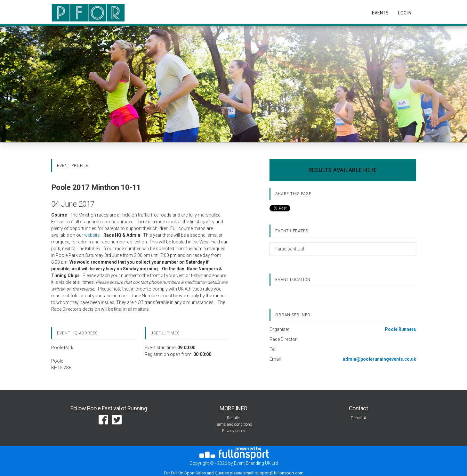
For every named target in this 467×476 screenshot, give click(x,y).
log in (405, 13)
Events (380, 13)
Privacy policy (234, 431)
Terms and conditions (234, 424)
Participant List (290, 249)
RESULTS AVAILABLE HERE (343, 170)
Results (234, 418)
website (92, 235)
